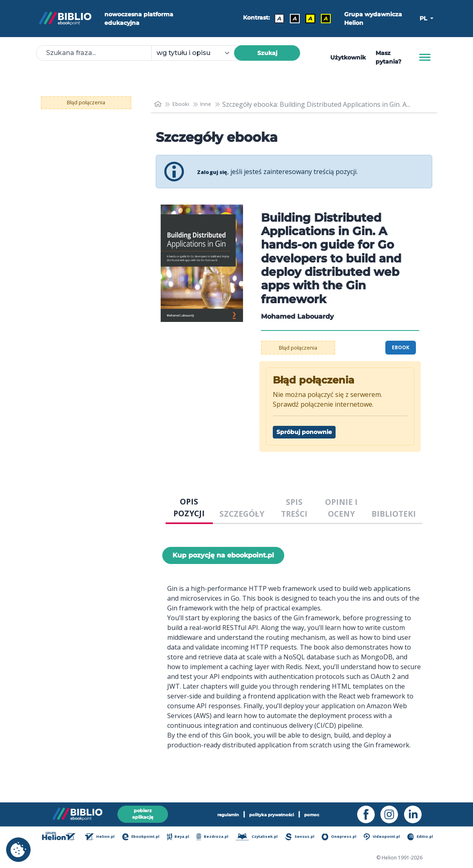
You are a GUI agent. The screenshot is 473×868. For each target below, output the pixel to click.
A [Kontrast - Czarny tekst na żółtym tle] (307, 18)
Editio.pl (421, 837)
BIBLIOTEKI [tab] (394, 514)
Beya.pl (184, 837)
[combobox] (198, 53)
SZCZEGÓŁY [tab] (242, 514)
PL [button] (424, 18)
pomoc (327, 813)
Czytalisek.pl (261, 837)
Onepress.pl (341, 837)
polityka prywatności (273, 813)
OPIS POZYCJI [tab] (189, 507)
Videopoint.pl (383, 837)
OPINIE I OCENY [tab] (341, 508)
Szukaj (267, 53)
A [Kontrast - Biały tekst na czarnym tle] (292, 18)
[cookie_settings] (18, 850)
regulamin (215, 813)
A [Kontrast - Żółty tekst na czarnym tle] (323, 18)
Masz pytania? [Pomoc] (388, 57)
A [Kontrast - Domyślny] (276, 18)
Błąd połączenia (86, 103)
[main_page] (159, 104)
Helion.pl (107, 837)
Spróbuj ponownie (304, 432)
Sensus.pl (303, 837)
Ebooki (185, 104)
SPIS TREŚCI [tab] (294, 508)
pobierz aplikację (143, 812)
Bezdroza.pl (218, 837)
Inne (214, 104)
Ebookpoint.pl (147, 837)
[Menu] (425, 57)
